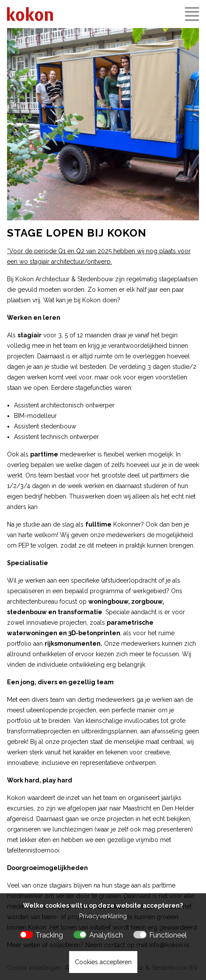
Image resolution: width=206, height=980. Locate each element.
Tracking (49, 935)
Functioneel (168, 935)
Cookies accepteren (103, 962)
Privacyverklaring (103, 916)
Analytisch (106, 935)
